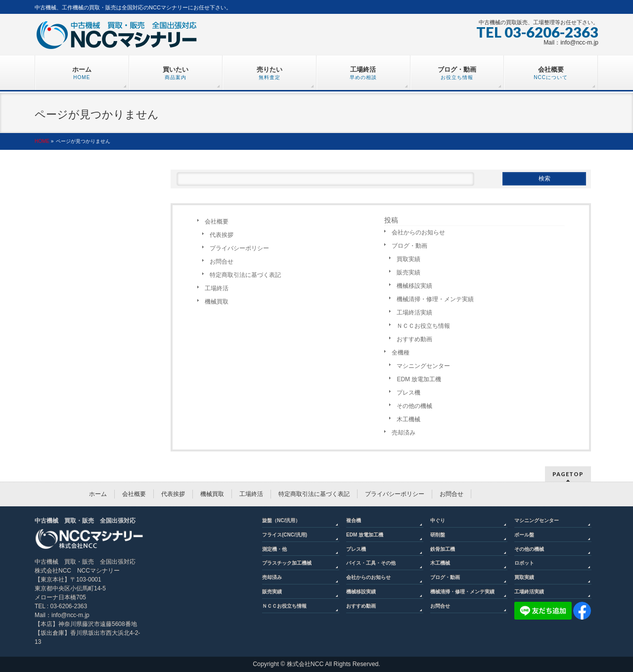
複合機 (354, 520)
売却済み (404, 433)
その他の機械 (414, 406)
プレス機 (408, 393)
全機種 (401, 353)
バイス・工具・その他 (371, 563)
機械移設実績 (414, 286)
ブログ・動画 (409, 246)
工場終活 (217, 288)
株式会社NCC (305, 664)
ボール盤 (524, 535)
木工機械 (408, 419)
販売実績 (408, 272)
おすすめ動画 (414, 339)
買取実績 (408, 259)
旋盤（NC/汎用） (281, 520)
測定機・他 (274, 549)
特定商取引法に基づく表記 (245, 275)
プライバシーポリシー (239, 248)
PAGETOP (568, 474)
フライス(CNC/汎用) (285, 535)
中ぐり (438, 520)
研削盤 (438, 535)
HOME (42, 141)
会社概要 (217, 222)
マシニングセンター (423, 366)
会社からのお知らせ (418, 232)
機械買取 (217, 302)
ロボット (524, 563)
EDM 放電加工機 (419, 379)
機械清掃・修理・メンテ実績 (435, 299)
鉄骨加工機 (443, 549)
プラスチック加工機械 (287, 563)
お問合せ (222, 262)
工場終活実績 (414, 313)
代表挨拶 (222, 235)
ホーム (98, 494)
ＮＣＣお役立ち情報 (423, 326)
